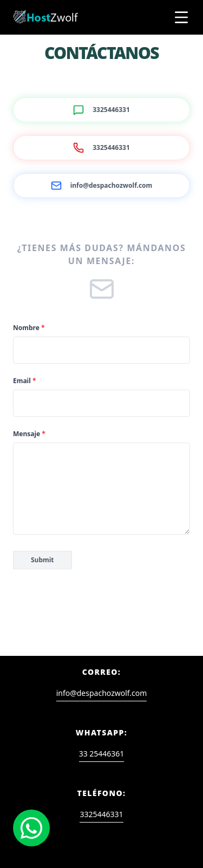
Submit (42, 560)
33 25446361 (102, 754)
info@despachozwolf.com (102, 693)
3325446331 (101, 814)
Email (24, 381)
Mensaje (29, 434)
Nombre (29, 328)
